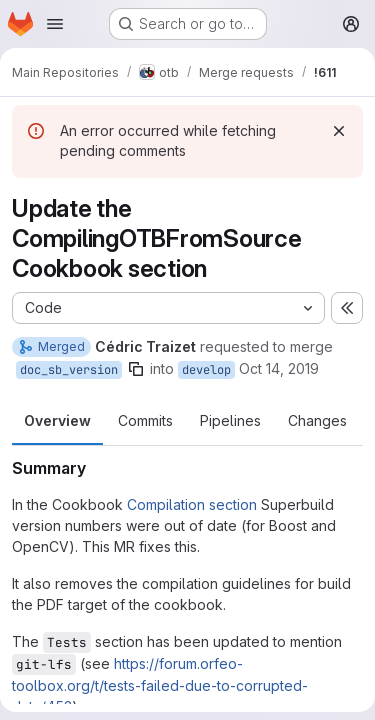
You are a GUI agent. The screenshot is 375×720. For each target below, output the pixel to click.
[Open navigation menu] (55, 24)
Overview (57, 420)
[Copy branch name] (136, 369)
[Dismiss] (339, 131)
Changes (317, 420)
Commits (145, 420)
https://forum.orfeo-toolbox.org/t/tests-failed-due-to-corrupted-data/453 (160, 685)
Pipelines (230, 420)
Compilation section (192, 504)
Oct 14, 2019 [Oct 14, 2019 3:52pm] (279, 368)
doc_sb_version (69, 370)
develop (206, 370)
